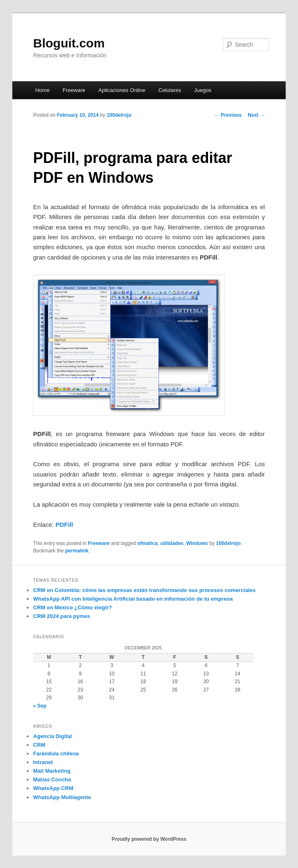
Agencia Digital (52, 736)
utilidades (172, 543)
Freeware (74, 90)
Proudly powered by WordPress (149, 839)
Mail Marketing (52, 771)
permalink (77, 551)
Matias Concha (52, 780)
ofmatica (147, 543)
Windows (197, 543)
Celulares (170, 90)
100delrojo (119, 115)
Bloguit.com (69, 43)
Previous (228, 115)
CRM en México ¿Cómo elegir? (72, 607)
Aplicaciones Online (122, 90)
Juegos (203, 90)
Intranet (43, 762)
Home (42, 90)
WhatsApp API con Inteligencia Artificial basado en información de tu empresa (133, 599)
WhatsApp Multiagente (62, 797)
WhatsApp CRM (53, 788)
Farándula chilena (56, 754)
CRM (39, 745)
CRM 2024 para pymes (61, 616)
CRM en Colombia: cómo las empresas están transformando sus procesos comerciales (144, 590)
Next (256, 115)
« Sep (40, 706)
